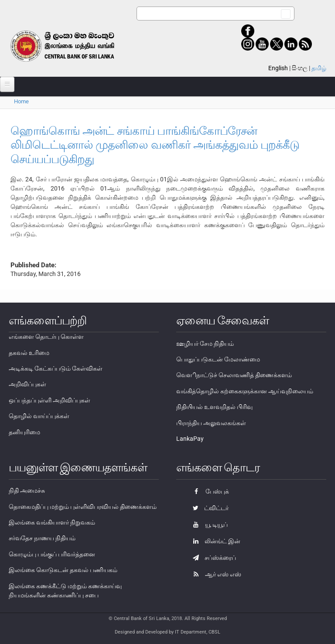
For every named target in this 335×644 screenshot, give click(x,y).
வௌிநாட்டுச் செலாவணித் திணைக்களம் (234, 375)
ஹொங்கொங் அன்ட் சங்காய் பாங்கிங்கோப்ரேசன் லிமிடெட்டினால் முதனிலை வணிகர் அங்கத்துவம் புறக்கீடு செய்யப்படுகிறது (155, 145)
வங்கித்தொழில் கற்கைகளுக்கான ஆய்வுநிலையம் (245, 391)
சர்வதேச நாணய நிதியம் (42, 538)
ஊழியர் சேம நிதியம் (205, 344)
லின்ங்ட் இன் (214, 541)
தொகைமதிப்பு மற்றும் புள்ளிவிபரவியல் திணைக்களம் (83, 507)
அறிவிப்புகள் (27, 384)
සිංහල (300, 68)
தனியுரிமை (24, 432)
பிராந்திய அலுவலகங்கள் (211, 423)
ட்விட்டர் (209, 508)
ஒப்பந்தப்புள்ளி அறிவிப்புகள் (50, 400)
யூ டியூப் (208, 525)
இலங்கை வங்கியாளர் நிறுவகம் (52, 522)
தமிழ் (319, 68)
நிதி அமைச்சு (27, 491)
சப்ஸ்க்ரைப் (212, 558)
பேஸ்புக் (209, 491)
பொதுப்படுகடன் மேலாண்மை (218, 359)
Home (21, 101)
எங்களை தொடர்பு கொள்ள (46, 337)
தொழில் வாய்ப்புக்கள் (39, 416)
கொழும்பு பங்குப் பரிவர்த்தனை (52, 554)
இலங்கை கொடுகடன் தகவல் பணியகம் (63, 570)
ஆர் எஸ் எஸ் (215, 574)
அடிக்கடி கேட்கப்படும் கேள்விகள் (56, 368)
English (278, 68)
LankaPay (190, 439)
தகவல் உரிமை (29, 353)
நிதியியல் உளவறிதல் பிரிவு (214, 407)
